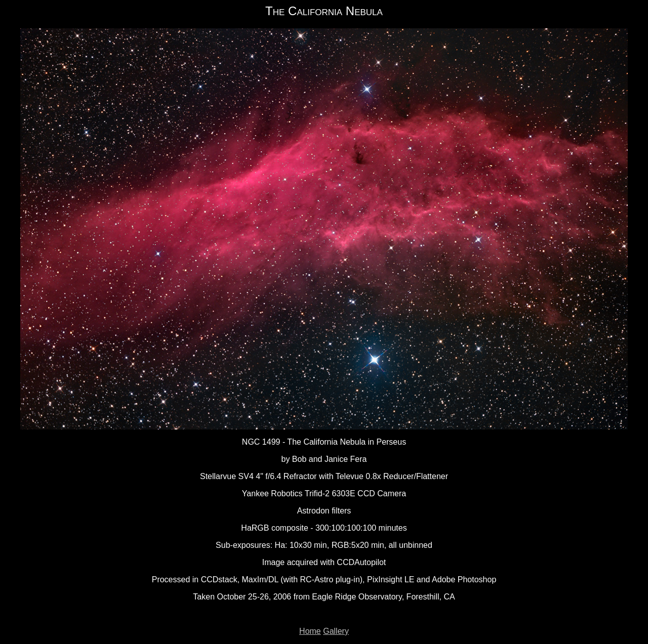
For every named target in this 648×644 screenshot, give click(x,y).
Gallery (336, 631)
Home (310, 631)
